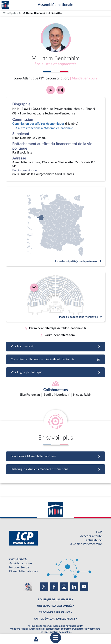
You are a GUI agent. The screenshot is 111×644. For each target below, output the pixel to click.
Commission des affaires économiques (38, 124)
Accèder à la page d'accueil (5, 5)
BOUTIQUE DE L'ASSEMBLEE (55, 590)
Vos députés (10, 13)
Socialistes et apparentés (55, 64)
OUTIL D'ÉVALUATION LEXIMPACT (55, 609)
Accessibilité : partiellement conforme (51, 619)
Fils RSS (44, 622)
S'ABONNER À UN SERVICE (55, 602)
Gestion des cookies (61, 622)
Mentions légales (19, 619)
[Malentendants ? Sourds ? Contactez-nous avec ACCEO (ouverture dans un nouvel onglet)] (28, 577)
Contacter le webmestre (87, 619)
